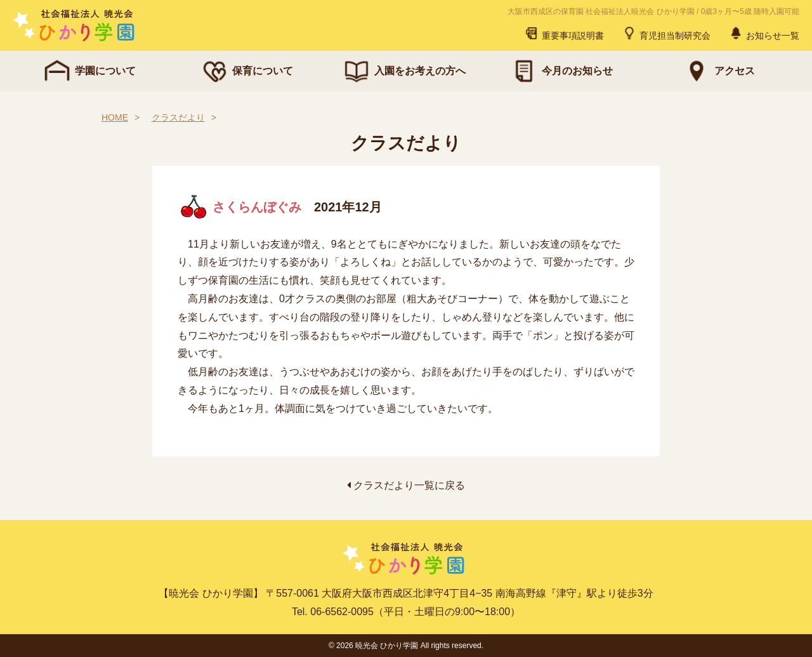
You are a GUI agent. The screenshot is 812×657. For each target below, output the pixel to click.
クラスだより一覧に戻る (406, 485)
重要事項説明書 (564, 33)
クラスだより (178, 117)
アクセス (718, 71)
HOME (115, 117)
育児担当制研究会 (666, 33)
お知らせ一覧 (764, 33)
